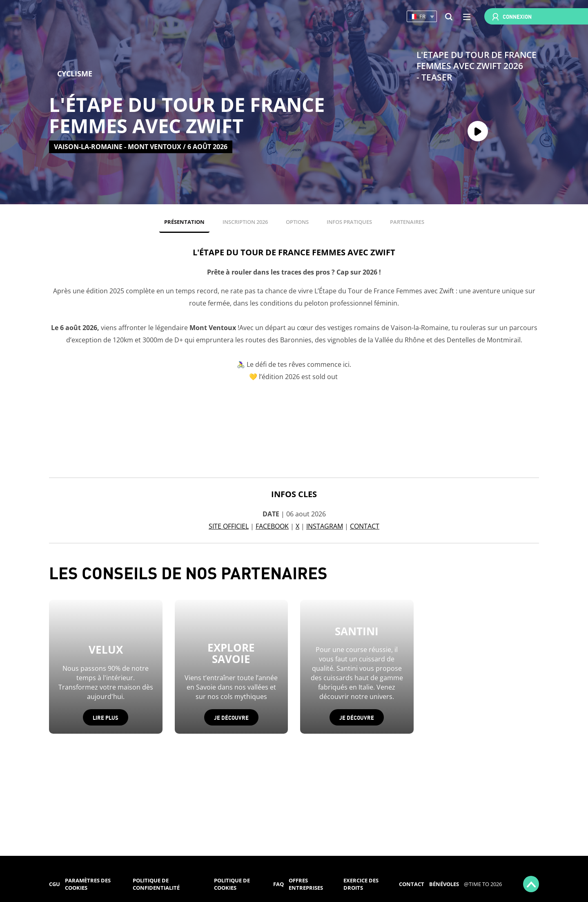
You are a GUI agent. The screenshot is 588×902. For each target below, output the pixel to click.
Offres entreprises (306, 884)
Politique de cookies (232, 884)
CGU (55, 884)
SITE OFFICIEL (229, 526)
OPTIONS (297, 222)
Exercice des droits (361, 884)
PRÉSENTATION (184, 222)
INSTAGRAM (325, 526)
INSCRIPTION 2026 (245, 222)
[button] (422, 17)
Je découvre (231, 717)
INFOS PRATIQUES (349, 222)
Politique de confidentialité (156, 884)
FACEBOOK (272, 526)
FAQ (278, 884)
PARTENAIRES (407, 222)
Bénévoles (444, 884)
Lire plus (106, 717)
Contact (412, 884)
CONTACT (365, 526)
